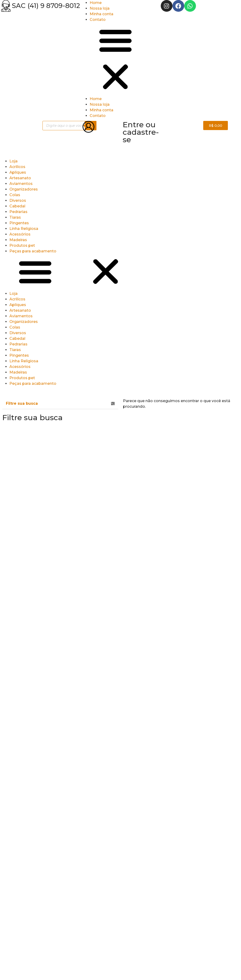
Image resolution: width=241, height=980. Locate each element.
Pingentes (19, 223)
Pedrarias (18, 212)
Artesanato (20, 178)
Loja (13, 161)
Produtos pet (22, 245)
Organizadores (24, 189)
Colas (15, 195)
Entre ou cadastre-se (141, 132)
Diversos (18, 200)
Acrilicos (17, 167)
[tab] (60, 404)
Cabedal (17, 206)
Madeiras (18, 240)
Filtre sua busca (22, 403)
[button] (120, 59)
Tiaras (15, 217)
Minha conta (101, 14)
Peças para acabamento (33, 251)
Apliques (18, 172)
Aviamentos (21, 184)
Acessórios (20, 234)
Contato (98, 20)
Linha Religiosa (24, 229)
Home (96, 3)
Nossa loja (100, 8)
